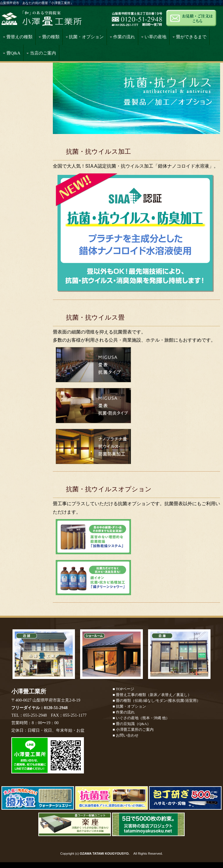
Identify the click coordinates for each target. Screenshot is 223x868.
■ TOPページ (123, 689)
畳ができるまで (189, 37)
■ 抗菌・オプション (129, 706)
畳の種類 (49, 37)
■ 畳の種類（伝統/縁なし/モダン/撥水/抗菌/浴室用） (157, 701)
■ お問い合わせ (126, 735)
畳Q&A (12, 53)
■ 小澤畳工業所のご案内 (133, 730)
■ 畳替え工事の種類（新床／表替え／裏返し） (152, 695)
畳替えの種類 (18, 37)
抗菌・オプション (85, 37)
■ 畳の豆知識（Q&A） (132, 724)
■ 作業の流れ (124, 712)
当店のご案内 (41, 53)
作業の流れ (122, 37)
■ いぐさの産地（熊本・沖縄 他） (141, 718)
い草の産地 (154, 37)
